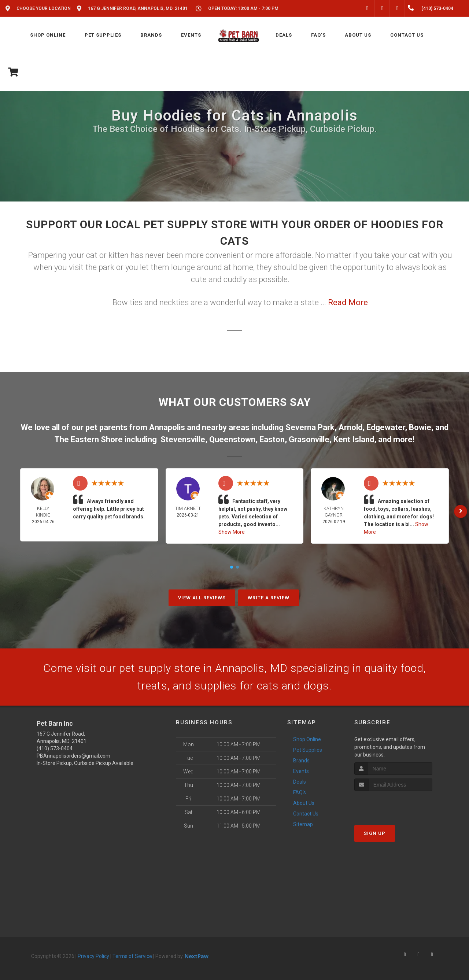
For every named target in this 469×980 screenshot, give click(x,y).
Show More (232, 532)
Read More (348, 302)
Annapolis (167, 427)
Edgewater (386, 427)
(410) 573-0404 (55, 748)
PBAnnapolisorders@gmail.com (73, 756)
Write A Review (269, 598)
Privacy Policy (93, 956)
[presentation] (393, 805)
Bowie (420, 427)
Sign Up (375, 833)
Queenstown (232, 439)
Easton (272, 439)
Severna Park (310, 427)
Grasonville (309, 439)
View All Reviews (202, 598)
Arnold (350, 427)
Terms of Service (132, 956)
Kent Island (354, 439)
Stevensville (183, 439)
